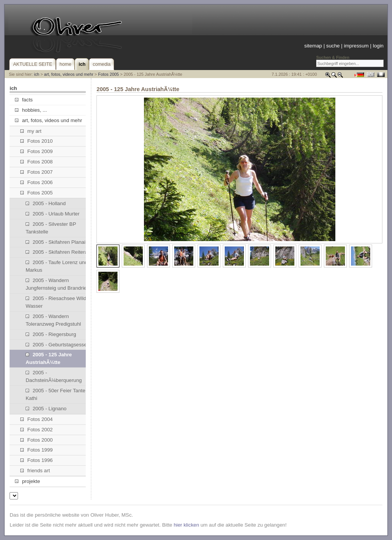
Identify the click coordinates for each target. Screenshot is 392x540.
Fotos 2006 (37, 182)
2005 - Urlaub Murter (53, 214)
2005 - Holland (46, 203)
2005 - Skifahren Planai (56, 242)
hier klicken (186, 525)
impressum (356, 46)
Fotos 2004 (37, 419)
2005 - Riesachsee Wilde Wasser (57, 302)
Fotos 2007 (37, 172)
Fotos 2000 (37, 440)
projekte (27, 481)
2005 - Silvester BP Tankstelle (51, 228)
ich (37, 74)
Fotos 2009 (37, 151)
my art (31, 131)
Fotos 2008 (37, 162)
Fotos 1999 (37, 450)
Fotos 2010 (37, 141)
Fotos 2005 (108, 74)
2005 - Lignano (46, 409)
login (378, 46)
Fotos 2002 (37, 430)
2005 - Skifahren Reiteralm (59, 252)
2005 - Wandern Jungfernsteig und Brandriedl (58, 284)
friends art (35, 471)
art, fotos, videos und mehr (69, 74)
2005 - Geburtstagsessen (58, 345)
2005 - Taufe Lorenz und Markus (57, 266)
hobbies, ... (31, 110)
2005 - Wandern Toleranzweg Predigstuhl (53, 320)
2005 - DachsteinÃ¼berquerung (54, 376)
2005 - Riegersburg (51, 334)
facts (24, 100)
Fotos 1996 (37, 460)
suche (333, 46)
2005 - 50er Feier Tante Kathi (56, 394)
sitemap (313, 46)
